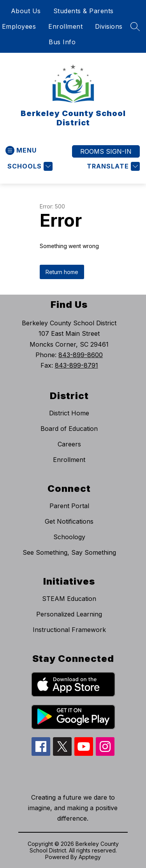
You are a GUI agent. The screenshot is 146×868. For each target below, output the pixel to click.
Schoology (69, 537)
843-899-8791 (77, 365)
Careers (69, 444)
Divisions (109, 26)
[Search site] (135, 26)
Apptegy (90, 857)
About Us (26, 11)
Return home (62, 272)
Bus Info (62, 42)
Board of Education (69, 429)
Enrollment (65, 26)
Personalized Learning (69, 614)
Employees (19, 26)
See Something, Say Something (69, 552)
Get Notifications (69, 521)
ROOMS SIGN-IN (106, 151)
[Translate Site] (112, 166)
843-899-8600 (81, 355)
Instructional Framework (69, 630)
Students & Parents (84, 11)
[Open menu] (21, 150)
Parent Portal (69, 506)
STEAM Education (69, 599)
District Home (69, 413)
